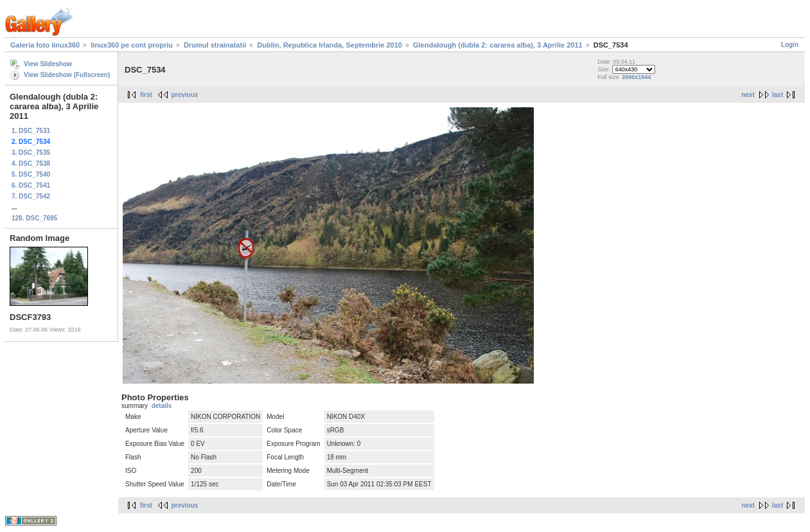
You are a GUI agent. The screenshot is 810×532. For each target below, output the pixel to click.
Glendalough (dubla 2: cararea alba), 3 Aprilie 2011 (498, 45)
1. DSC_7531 (31, 131)
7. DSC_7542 (31, 196)
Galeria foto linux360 (45, 45)
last (778, 95)
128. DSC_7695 (34, 218)
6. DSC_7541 (31, 185)
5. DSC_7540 (31, 174)
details (162, 406)
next (748, 95)
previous (185, 95)
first (146, 95)
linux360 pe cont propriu (132, 45)
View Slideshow (48, 64)
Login (790, 45)
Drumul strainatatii (215, 45)
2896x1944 (636, 77)
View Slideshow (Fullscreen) (67, 75)
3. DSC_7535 (31, 153)
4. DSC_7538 (31, 164)
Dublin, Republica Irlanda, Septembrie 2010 (330, 45)
